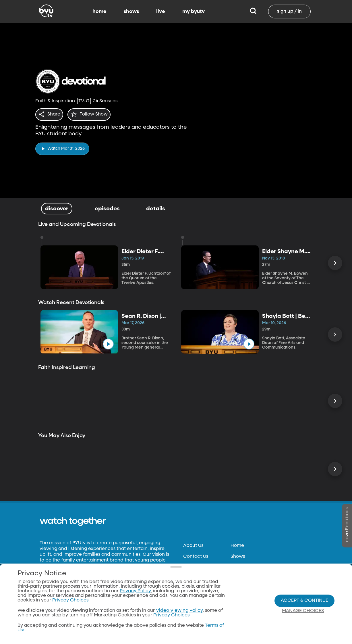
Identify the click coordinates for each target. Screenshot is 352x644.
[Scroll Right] (335, 263)
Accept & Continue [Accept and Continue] (304, 601)
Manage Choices (303, 611)
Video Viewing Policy (179, 611)
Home (237, 546)
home (99, 11)
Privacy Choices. (71, 600)
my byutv (194, 11)
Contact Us (196, 557)
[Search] (253, 11)
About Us (193, 546)
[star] (92, 114)
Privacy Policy (135, 591)
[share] (50, 114)
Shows (238, 557)
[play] (62, 147)
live (161, 11)
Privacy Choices (171, 615)
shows (131, 11)
